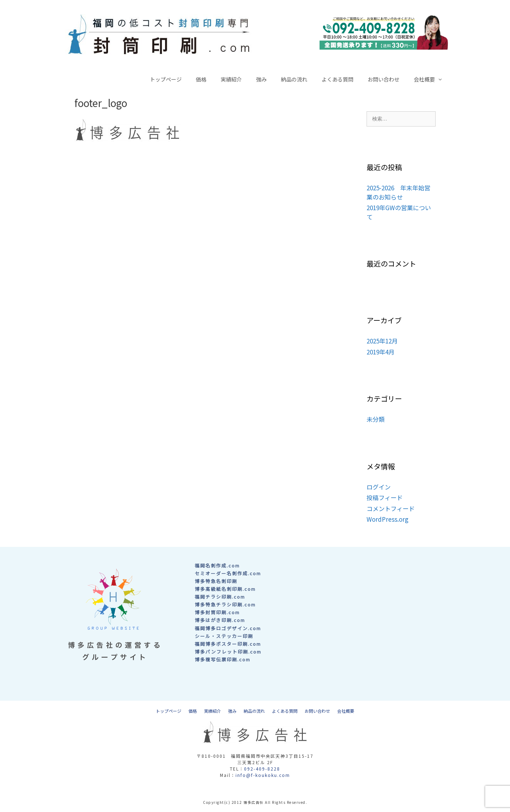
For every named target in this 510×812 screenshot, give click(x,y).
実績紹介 (231, 79)
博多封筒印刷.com (217, 612)
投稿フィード (385, 497)
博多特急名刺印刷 (216, 581)
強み (261, 79)
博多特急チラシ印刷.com (225, 604)
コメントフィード (391, 508)
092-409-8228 (262, 769)
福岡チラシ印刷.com (220, 597)
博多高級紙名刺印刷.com (225, 589)
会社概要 (432, 79)
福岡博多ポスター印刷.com (228, 644)
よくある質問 (338, 79)
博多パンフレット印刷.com (228, 652)
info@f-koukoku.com (263, 775)
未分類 (376, 419)
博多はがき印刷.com (220, 620)
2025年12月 (382, 341)
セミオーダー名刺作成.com (228, 573)
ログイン (379, 487)
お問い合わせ (384, 79)
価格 (201, 79)
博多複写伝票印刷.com (223, 659)
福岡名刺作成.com (217, 565)
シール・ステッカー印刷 (224, 636)
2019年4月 (381, 352)
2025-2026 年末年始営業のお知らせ (398, 192)
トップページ (166, 79)
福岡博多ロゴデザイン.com (228, 628)
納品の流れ (294, 79)
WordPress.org (387, 519)
